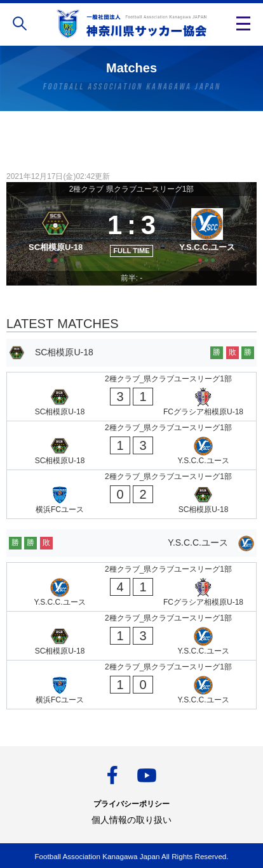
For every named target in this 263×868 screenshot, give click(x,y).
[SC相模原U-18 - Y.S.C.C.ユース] (131, 445)
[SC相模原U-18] (56, 233)
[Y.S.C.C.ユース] (207, 233)
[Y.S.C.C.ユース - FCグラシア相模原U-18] (131, 587)
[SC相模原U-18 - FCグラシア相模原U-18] (131, 397)
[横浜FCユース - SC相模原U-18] (131, 494)
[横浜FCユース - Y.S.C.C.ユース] (131, 685)
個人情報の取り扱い (131, 820)
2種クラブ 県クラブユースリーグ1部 (132, 189)
